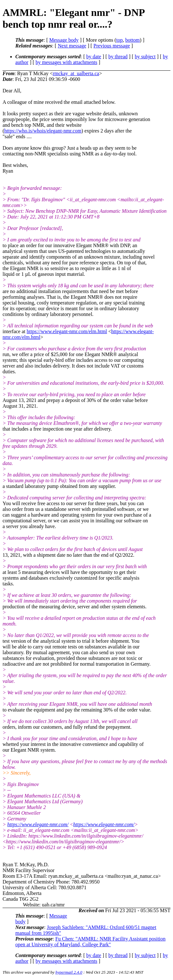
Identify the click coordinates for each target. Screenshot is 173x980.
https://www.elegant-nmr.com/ (38, 824)
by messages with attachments (67, 62)
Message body (64, 40)
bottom (132, 40)
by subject (145, 57)
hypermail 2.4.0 (69, 972)
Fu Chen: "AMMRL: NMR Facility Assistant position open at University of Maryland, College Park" (90, 942)
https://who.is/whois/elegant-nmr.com (43, 131)
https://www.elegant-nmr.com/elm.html (67, 331)
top (119, 40)
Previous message (112, 46)
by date (94, 57)
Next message (72, 46)
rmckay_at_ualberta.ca (76, 73)
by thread (118, 57)
